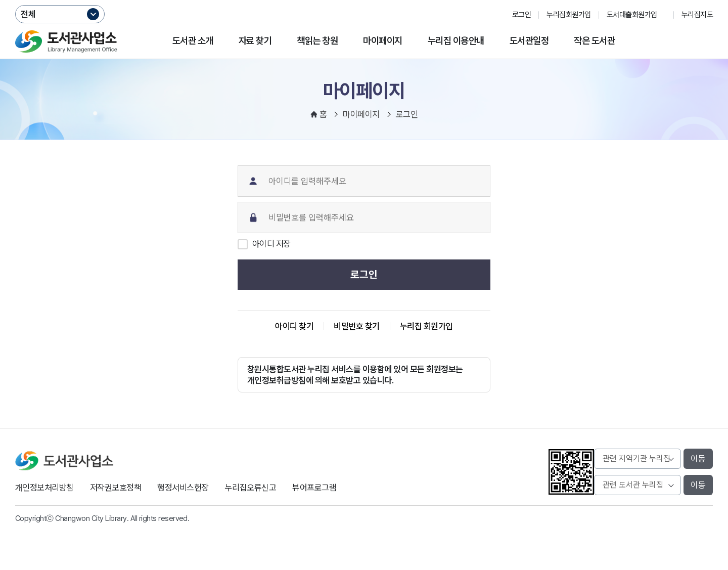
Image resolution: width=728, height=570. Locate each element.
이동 (698, 459)
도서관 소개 (193, 41)
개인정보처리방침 (44, 488)
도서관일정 (529, 41)
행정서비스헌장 (183, 488)
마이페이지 (382, 41)
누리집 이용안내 (456, 41)
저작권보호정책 (116, 488)
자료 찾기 (255, 41)
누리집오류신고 (251, 488)
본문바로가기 (364, 0)
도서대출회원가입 (632, 15)
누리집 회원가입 (426, 326)
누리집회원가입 (568, 15)
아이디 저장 (271, 244)
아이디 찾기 (294, 326)
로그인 (521, 15)
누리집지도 (697, 15)
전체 (28, 14)
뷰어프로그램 (314, 488)
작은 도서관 (594, 41)
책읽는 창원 (317, 41)
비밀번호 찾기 (356, 326)
